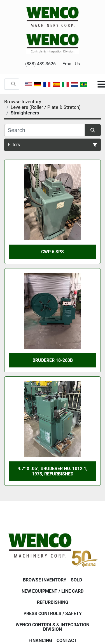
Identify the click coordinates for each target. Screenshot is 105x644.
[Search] (45, 130)
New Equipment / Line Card (53, 591)
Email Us (71, 64)
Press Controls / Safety (53, 614)
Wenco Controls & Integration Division (53, 627)
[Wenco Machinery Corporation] (53, 549)
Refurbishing (53, 602)
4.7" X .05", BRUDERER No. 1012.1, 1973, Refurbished (53, 471)
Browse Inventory (45, 580)
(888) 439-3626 (40, 64)
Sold (76, 580)
